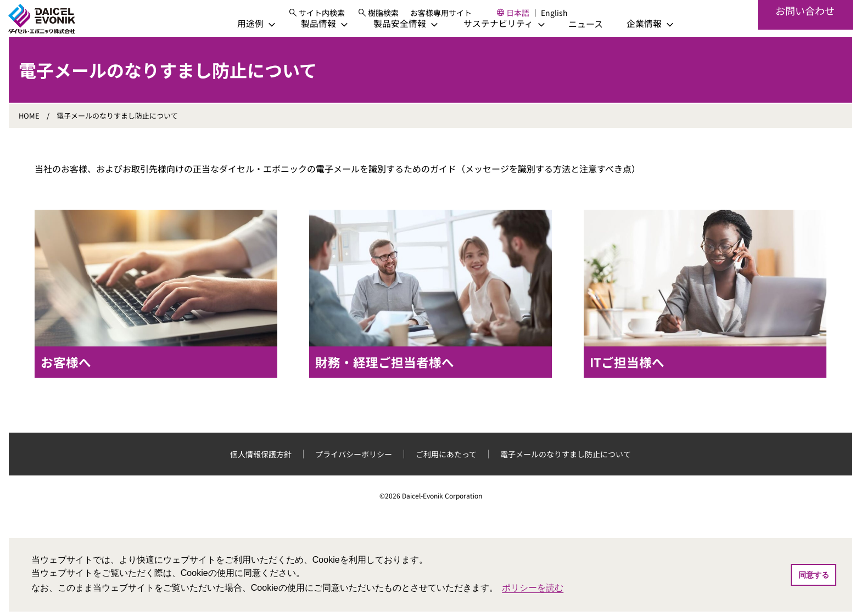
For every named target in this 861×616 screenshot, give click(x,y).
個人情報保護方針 (261, 472)
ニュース (568, 42)
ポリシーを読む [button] (533, 588)
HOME (29, 134)
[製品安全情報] (388, 42)
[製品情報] (306, 42)
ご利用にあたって (446, 472)
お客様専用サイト (451, 16)
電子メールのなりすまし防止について (566, 472)
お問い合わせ (805, 27)
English (565, 16)
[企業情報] (633, 42)
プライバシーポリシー (354, 472)
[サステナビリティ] (486, 42)
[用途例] (238, 42)
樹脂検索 (394, 16)
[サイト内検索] (326, 16)
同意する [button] (814, 575)
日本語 (528, 16)
